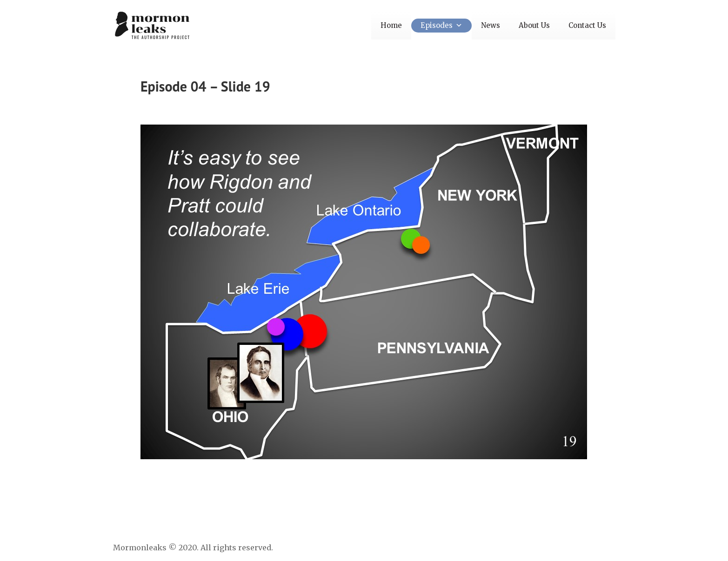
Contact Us (587, 25)
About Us (534, 25)
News (491, 25)
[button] (458, 25)
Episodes (441, 25)
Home (391, 25)
